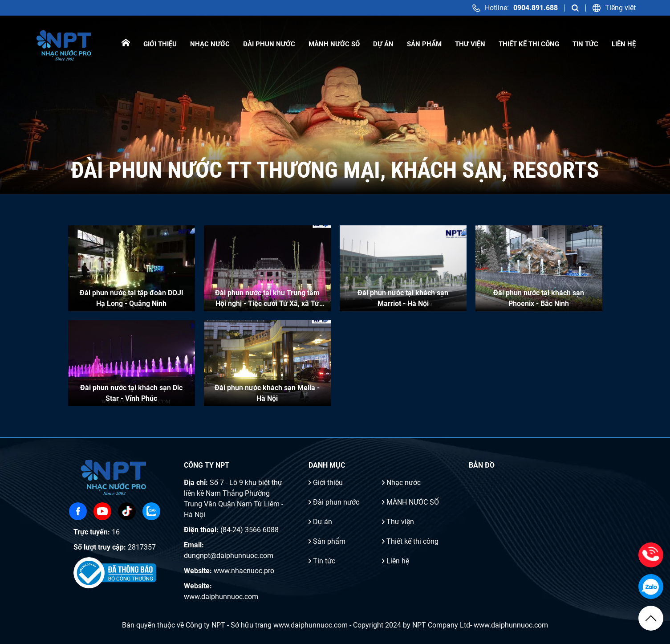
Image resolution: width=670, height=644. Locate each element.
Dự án (383, 44)
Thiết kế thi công (529, 44)
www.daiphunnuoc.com (221, 597)
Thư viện (470, 44)
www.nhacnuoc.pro (244, 571)
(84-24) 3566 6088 (250, 530)
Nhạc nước (210, 44)
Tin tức (585, 44)
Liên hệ (624, 44)
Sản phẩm (424, 44)
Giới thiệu (160, 44)
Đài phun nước (269, 44)
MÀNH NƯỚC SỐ (334, 44)
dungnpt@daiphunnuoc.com (229, 556)
